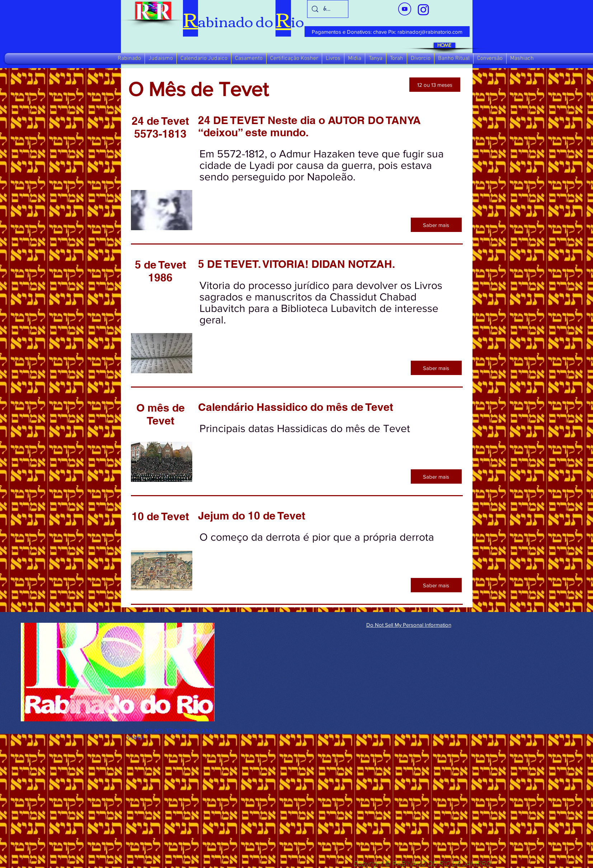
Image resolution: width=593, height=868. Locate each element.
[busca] (328, 9)
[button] (129, 58)
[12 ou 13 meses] (435, 85)
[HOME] (444, 45)
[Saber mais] (436, 225)
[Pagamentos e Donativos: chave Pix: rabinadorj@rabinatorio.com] (387, 32)
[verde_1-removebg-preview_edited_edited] (423, 10)
